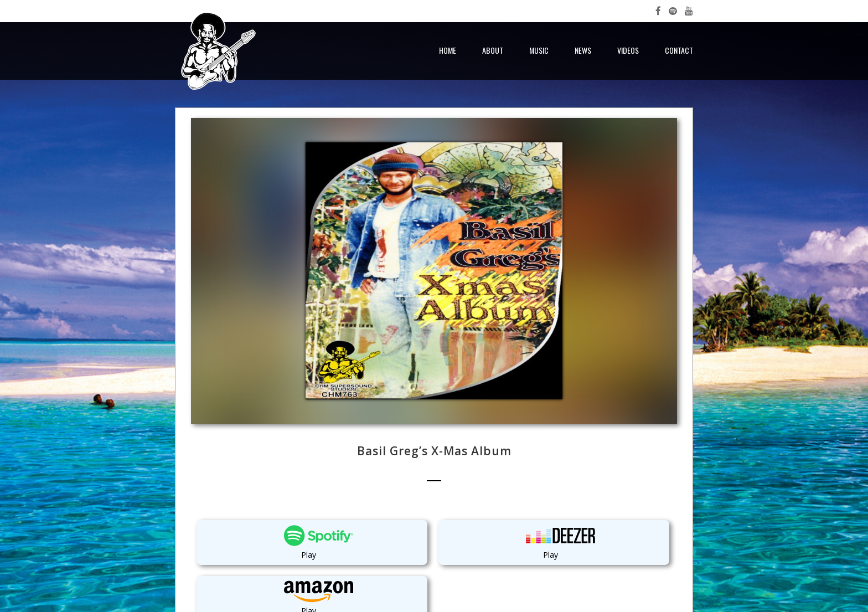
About (493, 50)
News (583, 50)
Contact (679, 50)
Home (448, 50)
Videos (628, 50)
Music (539, 50)
